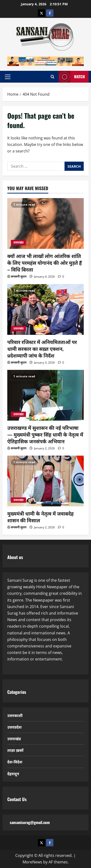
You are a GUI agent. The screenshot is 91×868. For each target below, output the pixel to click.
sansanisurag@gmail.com (30, 822)
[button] (8, 77)
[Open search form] (53, 77)
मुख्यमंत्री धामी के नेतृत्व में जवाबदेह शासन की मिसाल (41, 517)
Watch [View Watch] (72, 77)
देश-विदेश (15, 762)
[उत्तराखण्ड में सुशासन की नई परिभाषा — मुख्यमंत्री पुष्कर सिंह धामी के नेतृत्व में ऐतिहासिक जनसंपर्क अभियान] (45, 395)
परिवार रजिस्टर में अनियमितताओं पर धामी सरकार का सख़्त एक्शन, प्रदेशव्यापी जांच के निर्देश (42, 349)
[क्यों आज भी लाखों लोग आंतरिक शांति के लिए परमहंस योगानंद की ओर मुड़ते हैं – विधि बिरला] (45, 223)
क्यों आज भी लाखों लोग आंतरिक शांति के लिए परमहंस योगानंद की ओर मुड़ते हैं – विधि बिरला (45, 263)
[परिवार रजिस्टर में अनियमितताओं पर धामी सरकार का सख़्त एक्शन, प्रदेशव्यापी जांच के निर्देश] (45, 309)
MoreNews (32, 862)
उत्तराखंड (18, 242)
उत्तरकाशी (15, 715)
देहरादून (13, 774)
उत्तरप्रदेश (14, 727)
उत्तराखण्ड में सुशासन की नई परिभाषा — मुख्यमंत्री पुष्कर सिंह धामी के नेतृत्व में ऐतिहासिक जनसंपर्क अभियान (45, 434)
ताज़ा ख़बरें (15, 750)
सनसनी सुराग (19, 276)
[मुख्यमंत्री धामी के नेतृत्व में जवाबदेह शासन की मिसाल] (45, 481)
